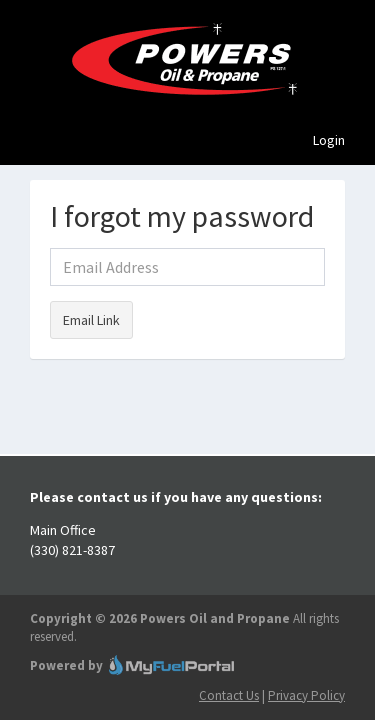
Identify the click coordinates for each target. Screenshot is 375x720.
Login (329, 140)
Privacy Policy (306, 695)
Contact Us (229, 695)
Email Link (91, 320)
